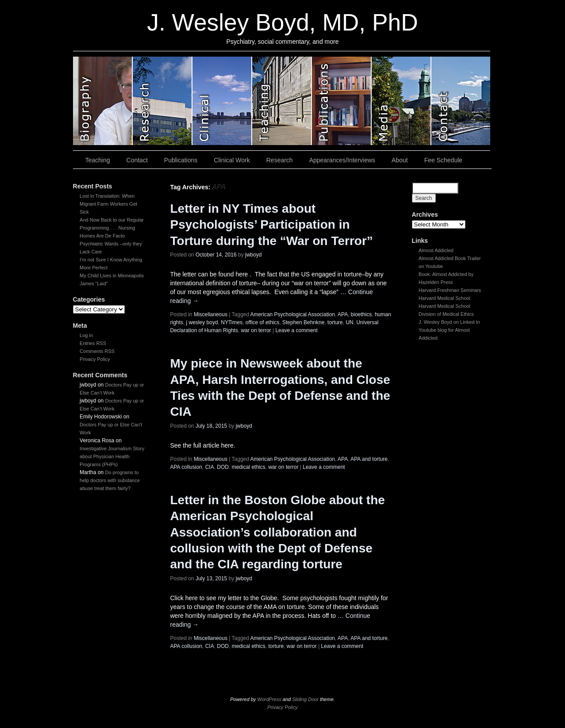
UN (349, 322)
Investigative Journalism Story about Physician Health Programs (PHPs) (112, 456)
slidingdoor (103, 101)
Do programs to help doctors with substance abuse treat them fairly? (110, 480)
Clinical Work (232, 160)
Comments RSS (97, 351)
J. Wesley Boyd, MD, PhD (282, 22)
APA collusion (186, 467)
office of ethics (263, 322)
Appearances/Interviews (342, 160)
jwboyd (253, 255)
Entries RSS (93, 343)
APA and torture (369, 459)
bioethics (361, 314)
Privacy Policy (95, 359)
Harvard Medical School (444, 298)
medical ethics (249, 467)
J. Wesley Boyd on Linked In (449, 322)
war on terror (256, 330)
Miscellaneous (211, 314)
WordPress (269, 699)
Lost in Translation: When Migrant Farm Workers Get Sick (108, 204)
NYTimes (232, 322)
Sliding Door (305, 699)
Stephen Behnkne (303, 322)
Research (280, 160)
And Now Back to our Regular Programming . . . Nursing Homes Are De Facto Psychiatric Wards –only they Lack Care (112, 236)
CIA (210, 467)
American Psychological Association (293, 314)
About (400, 160)
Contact (137, 160)
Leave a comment (296, 330)
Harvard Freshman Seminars (450, 290)
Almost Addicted (436, 250)
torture (335, 322)
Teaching (98, 160)
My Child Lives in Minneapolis (112, 276)
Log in (86, 335)
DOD (223, 467)
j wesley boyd (202, 322)
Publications (181, 160)
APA (343, 314)
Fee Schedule (443, 160)
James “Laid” (94, 284)
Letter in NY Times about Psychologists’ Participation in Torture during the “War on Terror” (272, 225)
